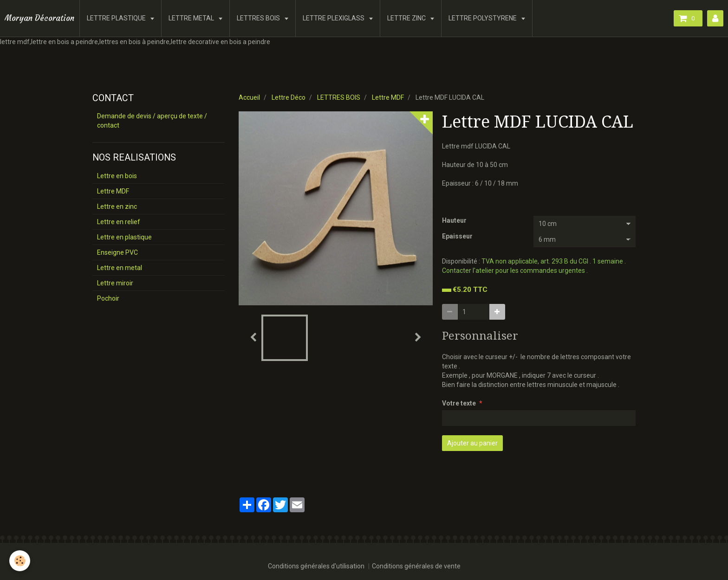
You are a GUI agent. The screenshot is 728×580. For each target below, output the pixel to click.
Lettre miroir (115, 283)
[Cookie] (20, 561)
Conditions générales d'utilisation (316, 566)
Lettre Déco (289, 97)
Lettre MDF (388, 97)
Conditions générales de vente (416, 566)
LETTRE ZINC (407, 18)
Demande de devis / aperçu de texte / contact (152, 121)
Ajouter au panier (472, 443)
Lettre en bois (117, 176)
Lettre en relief (119, 222)
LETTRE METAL (192, 18)
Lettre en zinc (117, 206)
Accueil (249, 97)
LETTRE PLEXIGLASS (334, 18)
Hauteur (454, 220)
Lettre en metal (120, 268)
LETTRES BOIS (259, 18)
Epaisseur (457, 236)
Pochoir (108, 298)
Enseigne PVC (117, 252)
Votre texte (459, 403)
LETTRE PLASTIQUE (117, 18)
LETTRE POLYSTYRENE (483, 18)
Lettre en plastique (124, 237)
